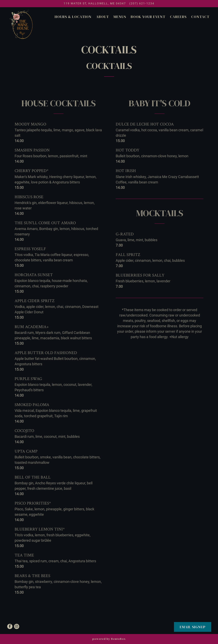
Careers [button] (178, 17)
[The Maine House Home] (22, 24)
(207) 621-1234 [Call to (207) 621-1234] (142, 3)
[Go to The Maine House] (95, 4)
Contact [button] (200, 17)
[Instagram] (17, 626)
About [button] (102, 17)
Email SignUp (193, 627)
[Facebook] (10, 626)
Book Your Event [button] (148, 17)
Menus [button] (120, 17)
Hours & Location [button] (73, 17)
